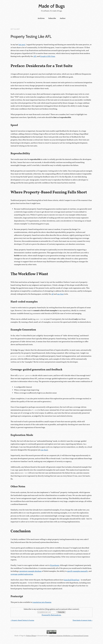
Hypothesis (55, 565)
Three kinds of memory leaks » (82, 620)
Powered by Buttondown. (51, 615)
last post (22, 45)
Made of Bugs (52, 6)
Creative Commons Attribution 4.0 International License (69, 636)
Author (63, 18)
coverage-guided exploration (22, 574)
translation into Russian (42, 602)
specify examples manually (77, 571)
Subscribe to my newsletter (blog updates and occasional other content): (51, 609)
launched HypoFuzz (72, 580)
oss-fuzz (60, 294)
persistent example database (31, 571)
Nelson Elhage (31, 636)
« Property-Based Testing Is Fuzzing (22, 620)
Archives (41, 18)
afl (52, 294)
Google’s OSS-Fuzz (48, 56)
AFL (35, 56)
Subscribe (52, 18)
